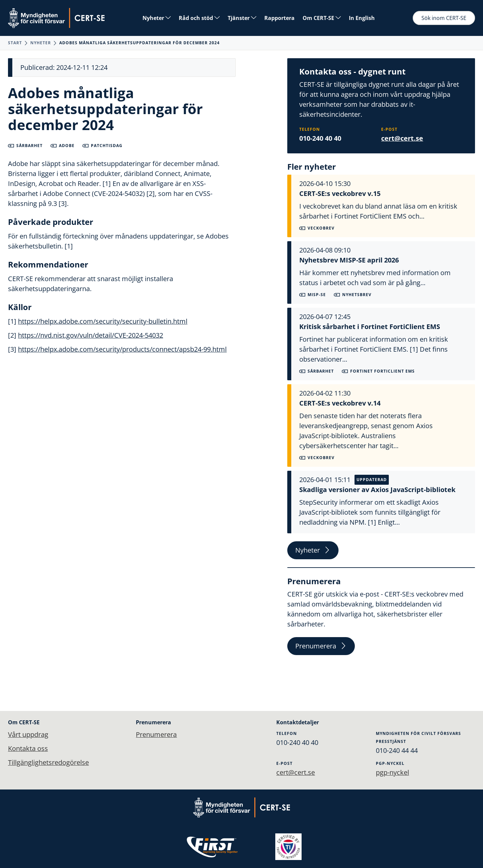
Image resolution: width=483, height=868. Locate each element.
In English (362, 18)
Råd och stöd (199, 18)
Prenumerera (321, 646)
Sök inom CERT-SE (444, 18)
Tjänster (242, 18)
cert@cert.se (402, 138)
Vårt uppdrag (28, 734)
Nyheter (157, 18)
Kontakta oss (28, 748)
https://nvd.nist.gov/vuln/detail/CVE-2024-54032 (91, 335)
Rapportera (279, 18)
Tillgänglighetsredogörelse (48, 762)
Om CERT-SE (322, 18)
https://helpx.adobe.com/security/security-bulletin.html (103, 321)
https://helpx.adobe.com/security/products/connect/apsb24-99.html (122, 349)
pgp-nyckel (392, 772)
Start (15, 43)
